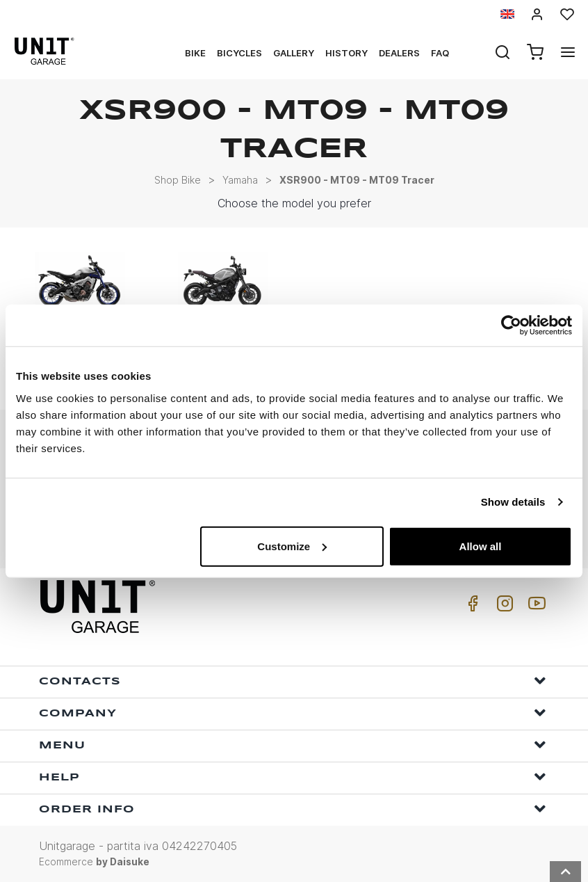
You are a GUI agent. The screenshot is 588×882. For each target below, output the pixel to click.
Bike (195, 53)
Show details (513, 502)
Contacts (293, 681)
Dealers (399, 53)
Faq (440, 53)
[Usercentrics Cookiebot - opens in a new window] (511, 326)
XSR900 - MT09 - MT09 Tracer (357, 180)
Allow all (481, 546)
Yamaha (240, 180)
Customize (292, 546)
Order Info (293, 809)
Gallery (294, 53)
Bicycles (239, 53)
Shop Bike (178, 180)
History (346, 53)
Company (293, 713)
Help (293, 777)
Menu (293, 745)
